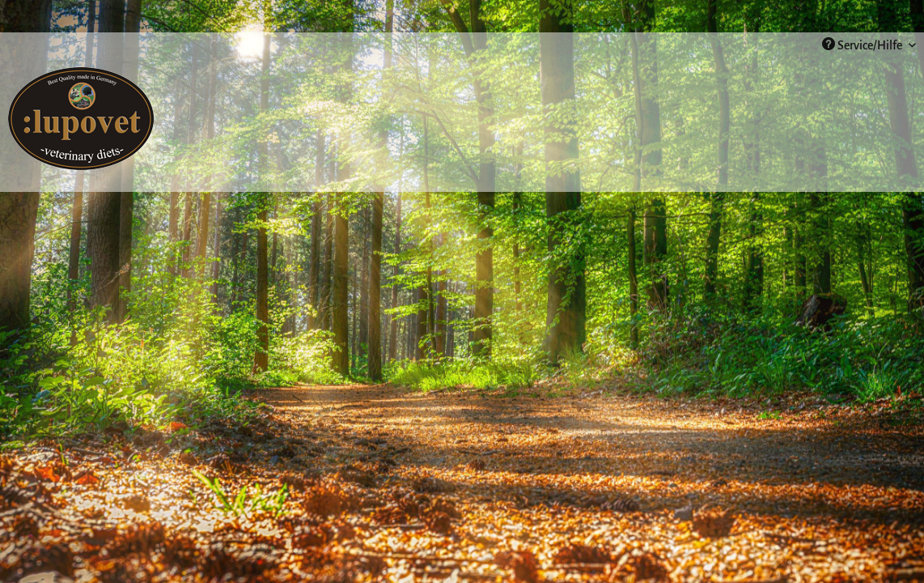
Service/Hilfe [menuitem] (863, 45)
